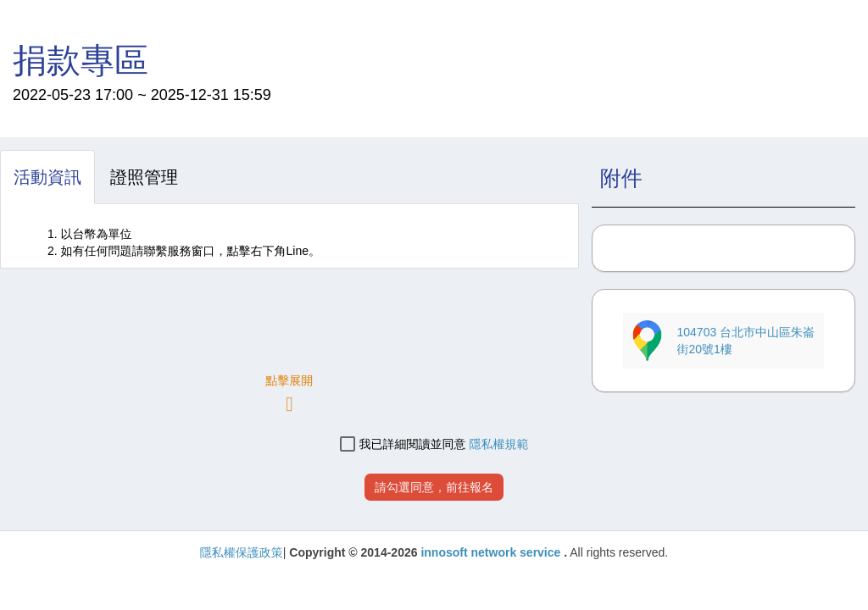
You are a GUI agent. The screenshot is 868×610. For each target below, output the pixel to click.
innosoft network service (492, 552)
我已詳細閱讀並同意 (403, 444)
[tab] (47, 177)
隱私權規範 (498, 444)
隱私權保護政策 (242, 552)
